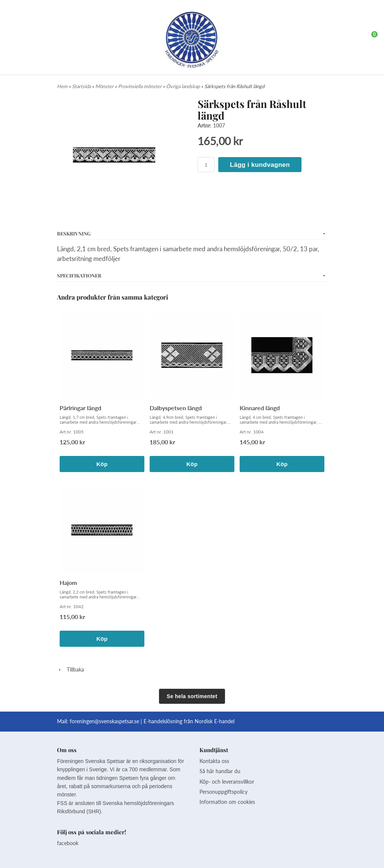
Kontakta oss (214, 761)
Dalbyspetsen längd (176, 408)
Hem (62, 86)
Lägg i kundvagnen (260, 165)
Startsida (82, 86)
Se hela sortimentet (192, 696)
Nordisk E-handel (214, 721)
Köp (102, 464)
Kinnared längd (260, 408)
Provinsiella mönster (140, 86)
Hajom (68, 582)
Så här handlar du (220, 771)
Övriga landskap (184, 86)
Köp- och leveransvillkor (227, 782)
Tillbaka (70, 669)
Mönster (105, 86)
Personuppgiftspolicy (223, 792)
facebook (68, 843)
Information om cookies (227, 802)
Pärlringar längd (80, 408)
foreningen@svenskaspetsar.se (104, 721)
